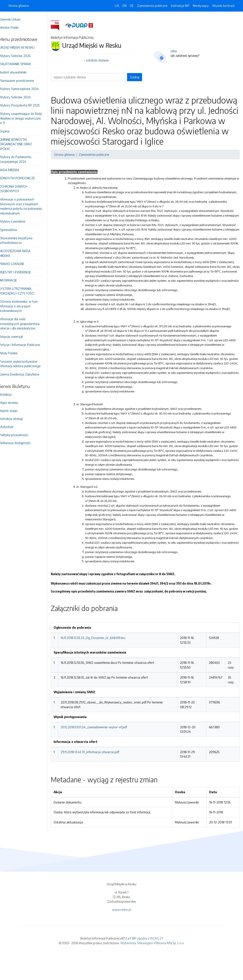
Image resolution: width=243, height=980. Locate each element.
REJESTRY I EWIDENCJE (21, 272)
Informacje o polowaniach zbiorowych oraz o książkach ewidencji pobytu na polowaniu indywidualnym (27, 206)
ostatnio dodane (102, 60)
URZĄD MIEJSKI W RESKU (23, 47)
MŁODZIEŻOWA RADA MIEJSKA (21, 253)
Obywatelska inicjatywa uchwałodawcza (22, 240)
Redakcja (11, 394)
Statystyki (12, 427)
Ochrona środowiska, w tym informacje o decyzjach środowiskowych (24, 306)
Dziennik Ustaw (16, 19)
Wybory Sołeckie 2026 (21, 56)
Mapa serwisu (15, 402)
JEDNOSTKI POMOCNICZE (23, 178)
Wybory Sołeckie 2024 (21, 97)
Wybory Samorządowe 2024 (25, 89)
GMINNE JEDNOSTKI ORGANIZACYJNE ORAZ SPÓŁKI (22, 144)
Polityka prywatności (20, 435)
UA (117, 6)
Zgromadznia (14, 230)
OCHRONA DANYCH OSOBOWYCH (19, 189)
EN (124, 6)
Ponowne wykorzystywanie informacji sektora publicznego (26, 364)
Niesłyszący (201, 6)
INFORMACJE (14, 280)
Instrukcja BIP (180, 6)
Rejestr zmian (14, 411)
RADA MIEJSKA (15, 170)
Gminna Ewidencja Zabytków (25, 374)
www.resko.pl (121, 934)
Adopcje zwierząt (17, 337)
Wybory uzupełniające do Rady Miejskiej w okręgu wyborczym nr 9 (27, 118)
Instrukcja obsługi (17, 419)
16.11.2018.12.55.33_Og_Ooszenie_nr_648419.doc (99, 662)
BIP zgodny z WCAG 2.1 (147, 962)
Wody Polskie (14, 353)
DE (132, 6)
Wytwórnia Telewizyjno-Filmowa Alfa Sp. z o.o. (152, 967)
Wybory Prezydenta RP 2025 (25, 105)
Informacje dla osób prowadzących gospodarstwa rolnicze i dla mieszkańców (25, 324)
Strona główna (19, 6)
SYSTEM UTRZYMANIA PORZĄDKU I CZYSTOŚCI (23, 291)
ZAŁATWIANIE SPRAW (21, 64)
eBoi (177, 51)
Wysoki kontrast (223, 6)
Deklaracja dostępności (21, 443)
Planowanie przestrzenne (23, 81)
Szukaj (138, 77)
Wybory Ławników (18, 221)
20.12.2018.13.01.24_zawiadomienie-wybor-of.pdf (100, 751)
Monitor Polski (15, 27)
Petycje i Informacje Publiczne (26, 345)
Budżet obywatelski (19, 72)
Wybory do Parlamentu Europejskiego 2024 (21, 159)
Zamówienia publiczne (152, 6)
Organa (10, 131)
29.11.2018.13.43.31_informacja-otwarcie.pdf (96, 776)
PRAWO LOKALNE (18, 264)
